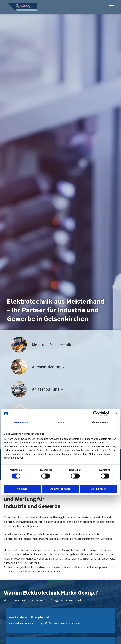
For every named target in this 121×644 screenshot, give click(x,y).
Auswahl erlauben (60, 489)
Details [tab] (60, 423)
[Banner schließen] (116, 414)
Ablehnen (22, 489)
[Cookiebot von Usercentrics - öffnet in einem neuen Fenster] (96, 414)
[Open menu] (111, 7)
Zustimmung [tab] (21, 423)
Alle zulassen (99, 489)
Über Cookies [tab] (100, 423)
